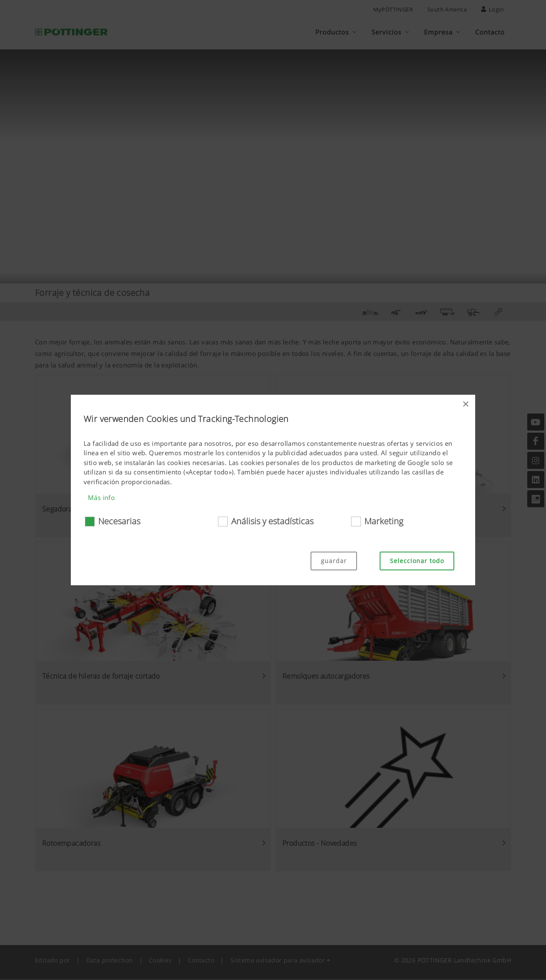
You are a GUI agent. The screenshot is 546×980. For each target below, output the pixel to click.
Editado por (52, 961)
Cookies (160, 961)
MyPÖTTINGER (393, 9)
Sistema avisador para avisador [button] (278, 961)
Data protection (110, 961)
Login (492, 9)
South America (447, 9)
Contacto (201, 961)
